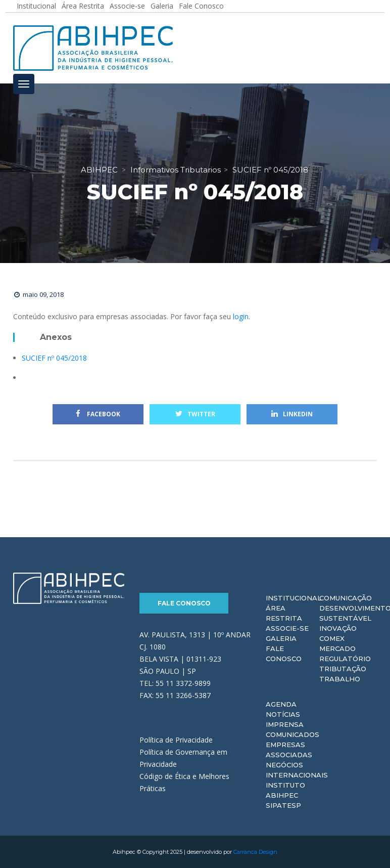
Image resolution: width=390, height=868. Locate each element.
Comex (332, 638)
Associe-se (287, 628)
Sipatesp (283, 805)
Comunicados (292, 734)
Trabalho (340, 679)
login (241, 316)
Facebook (98, 414)
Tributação (343, 669)
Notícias (283, 714)
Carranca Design (255, 852)
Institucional (294, 598)
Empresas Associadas (289, 750)
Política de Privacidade (176, 740)
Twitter (195, 414)
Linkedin (292, 414)
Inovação (338, 628)
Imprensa (285, 724)
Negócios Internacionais (297, 770)
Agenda (281, 704)
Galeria (281, 638)
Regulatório (345, 659)
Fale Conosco (184, 603)
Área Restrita (284, 613)
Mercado (337, 648)
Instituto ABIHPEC (285, 790)
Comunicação (346, 598)
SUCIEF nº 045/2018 (54, 358)
